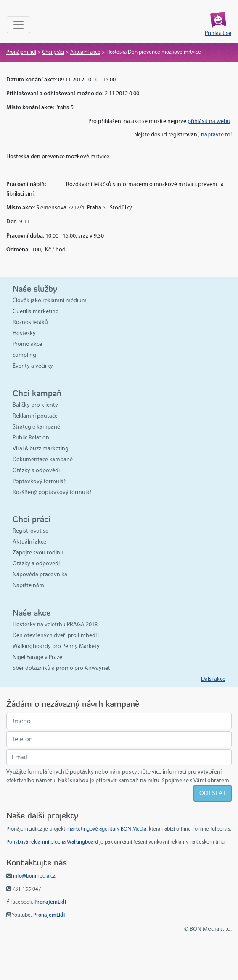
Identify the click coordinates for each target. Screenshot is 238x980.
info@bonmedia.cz (34, 876)
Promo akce (27, 344)
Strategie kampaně (36, 427)
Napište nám (28, 585)
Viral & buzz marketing (41, 448)
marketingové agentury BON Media (106, 829)
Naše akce (32, 613)
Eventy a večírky (33, 366)
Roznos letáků (30, 322)
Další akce (213, 679)
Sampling (24, 355)
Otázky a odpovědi (36, 470)
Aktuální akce (85, 52)
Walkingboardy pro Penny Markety (56, 646)
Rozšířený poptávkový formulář (52, 492)
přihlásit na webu (209, 121)
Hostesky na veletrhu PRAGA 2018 (55, 624)
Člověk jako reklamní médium (50, 300)
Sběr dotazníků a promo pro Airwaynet (61, 668)
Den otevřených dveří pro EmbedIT (56, 635)
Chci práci (53, 52)
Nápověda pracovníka (40, 574)
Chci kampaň (37, 393)
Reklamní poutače (35, 416)
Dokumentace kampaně (43, 459)
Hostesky (24, 333)
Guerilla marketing (36, 311)
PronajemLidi (50, 902)
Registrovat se (30, 531)
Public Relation (31, 438)
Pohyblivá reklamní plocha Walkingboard (52, 842)
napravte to (216, 135)
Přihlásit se (218, 33)
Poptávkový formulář (39, 481)
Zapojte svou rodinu (38, 553)
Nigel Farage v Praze (37, 657)
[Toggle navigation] (19, 25)
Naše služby (35, 289)
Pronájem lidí (21, 52)
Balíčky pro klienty (35, 405)
